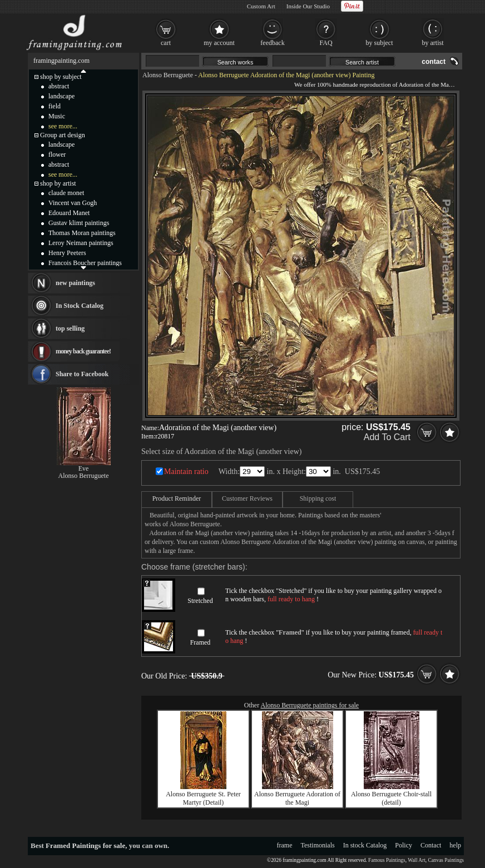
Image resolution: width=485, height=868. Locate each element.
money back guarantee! (83, 351)
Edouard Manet (69, 213)
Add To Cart (387, 437)
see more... (63, 126)
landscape (61, 96)
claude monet (66, 193)
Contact (431, 845)
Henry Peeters (67, 253)
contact (434, 62)
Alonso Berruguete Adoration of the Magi (297, 798)
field (55, 106)
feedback (272, 43)
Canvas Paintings (446, 860)
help (455, 845)
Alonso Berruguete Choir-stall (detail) (391, 798)
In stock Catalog (365, 845)
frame (285, 845)
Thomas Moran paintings (82, 233)
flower (57, 154)
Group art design (63, 135)
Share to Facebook (82, 374)
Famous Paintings (387, 860)
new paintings (75, 283)
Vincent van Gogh (73, 203)
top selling (70, 328)
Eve (84, 468)
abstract (59, 86)
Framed (201, 642)
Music (57, 116)
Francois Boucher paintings (85, 263)
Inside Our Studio (308, 6)
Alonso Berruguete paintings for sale (310, 705)
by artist (433, 43)
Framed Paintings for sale (85, 845)
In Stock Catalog (80, 306)
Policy (404, 845)
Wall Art (417, 860)
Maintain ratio (186, 472)
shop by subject (61, 77)
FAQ (326, 43)
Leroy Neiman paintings (81, 243)
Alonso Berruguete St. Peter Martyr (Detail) (203, 798)
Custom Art (261, 6)
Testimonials (318, 845)
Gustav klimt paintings (79, 223)
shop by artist (58, 183)
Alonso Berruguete (168, 75)
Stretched (200, 601)
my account (219, 43)
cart (166, 43)
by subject (380, 43)
